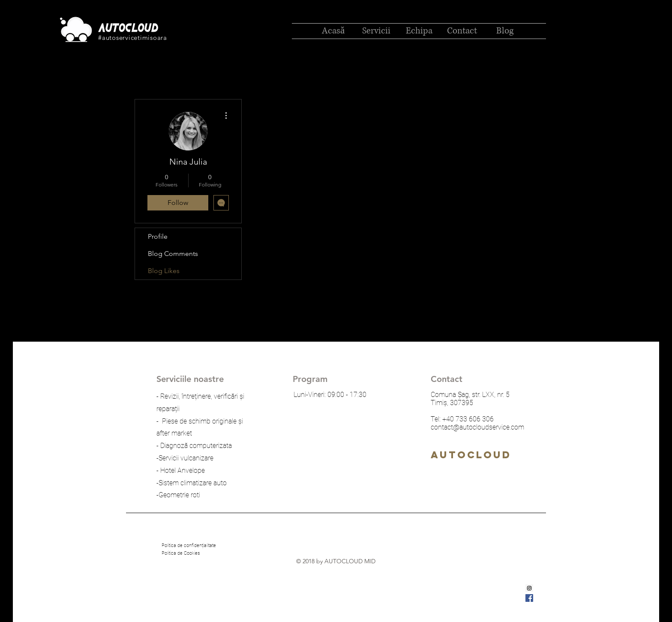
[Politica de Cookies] (181, 553)
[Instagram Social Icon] (529, 588)
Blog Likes (164, 271)
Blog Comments (173, 254)
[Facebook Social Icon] (529, 598)
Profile (158, 236)
